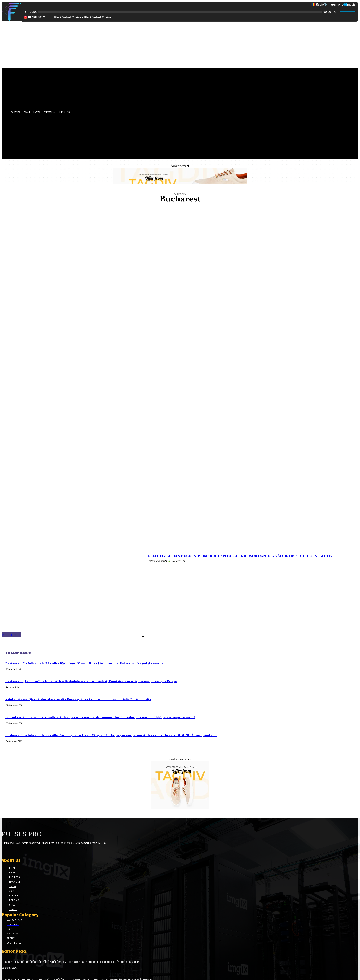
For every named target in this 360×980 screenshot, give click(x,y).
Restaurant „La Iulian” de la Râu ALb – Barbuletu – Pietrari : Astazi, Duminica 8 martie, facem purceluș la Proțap (91, 681)
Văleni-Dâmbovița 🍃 (159, 565)
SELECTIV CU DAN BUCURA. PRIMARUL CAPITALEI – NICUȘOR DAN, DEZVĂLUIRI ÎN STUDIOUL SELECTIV (253, 558)
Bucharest (11, 635)
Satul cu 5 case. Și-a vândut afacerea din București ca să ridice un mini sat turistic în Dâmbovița (78, 699)
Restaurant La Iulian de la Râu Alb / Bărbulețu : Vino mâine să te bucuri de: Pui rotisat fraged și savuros (84, 664)
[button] (165, 136)
